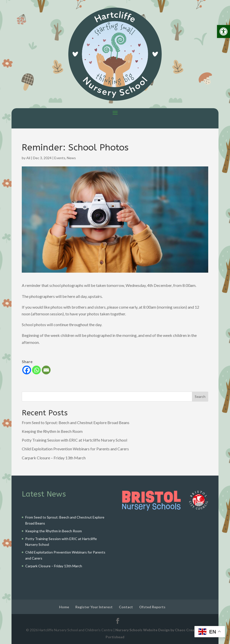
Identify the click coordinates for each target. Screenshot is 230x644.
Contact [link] (126, 607)
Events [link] (60, 158)
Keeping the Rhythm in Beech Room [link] (52, 431)
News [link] (71, 158)
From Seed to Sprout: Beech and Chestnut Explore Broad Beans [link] (76, 422)
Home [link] (64, 607)
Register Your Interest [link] (94, 607)
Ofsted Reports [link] (152, 607)
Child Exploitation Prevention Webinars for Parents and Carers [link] (75, 449)
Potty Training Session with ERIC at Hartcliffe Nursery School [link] (74, 440)
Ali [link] (28, 158)
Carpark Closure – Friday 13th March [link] (54, 458)
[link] (223, 31)
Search (200, 396)
